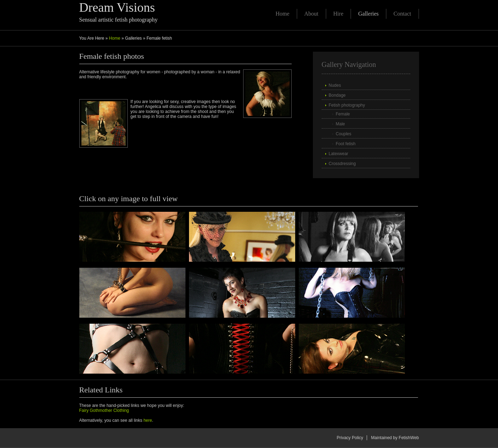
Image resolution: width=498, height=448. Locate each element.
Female (343, 114)
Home (282, 14)
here (148, 420)
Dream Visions (117, 7)
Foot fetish (346, 144)
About (311, 14)
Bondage (337, 95)
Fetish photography (347, 105)
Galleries (368, 14)
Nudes (335, 85)
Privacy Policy (350, 438)
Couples (344, 134)
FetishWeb (409, 438)
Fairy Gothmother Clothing (104, 410)
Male (340, 124)
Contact (402, 14)
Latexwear (339, 154)
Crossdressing (342, 164)
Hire (338, 14)
